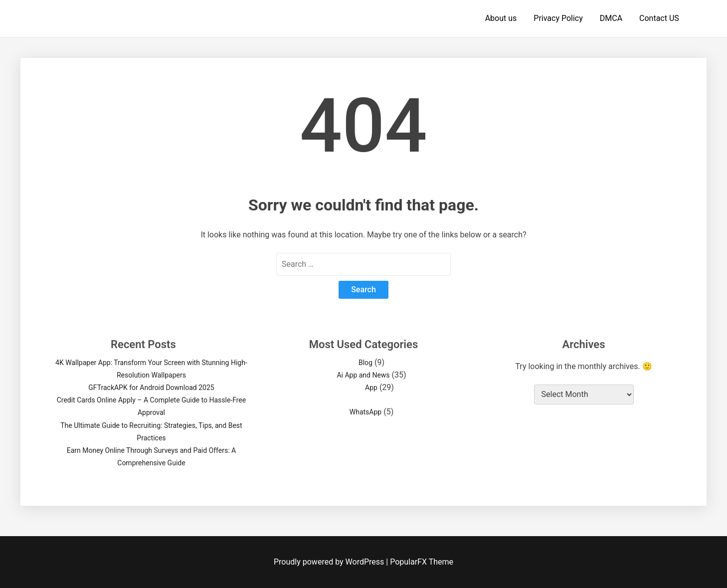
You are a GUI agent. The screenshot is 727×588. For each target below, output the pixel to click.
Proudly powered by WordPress (330, 562)
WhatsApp (365, 412)
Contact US (659, 18)
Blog (365, 363)
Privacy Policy (558, 18)
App (371, 388)
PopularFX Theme (422, 562)
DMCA (611, 18)
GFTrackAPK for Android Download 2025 (151, 388)
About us (501, 18)
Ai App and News (363, 375)
